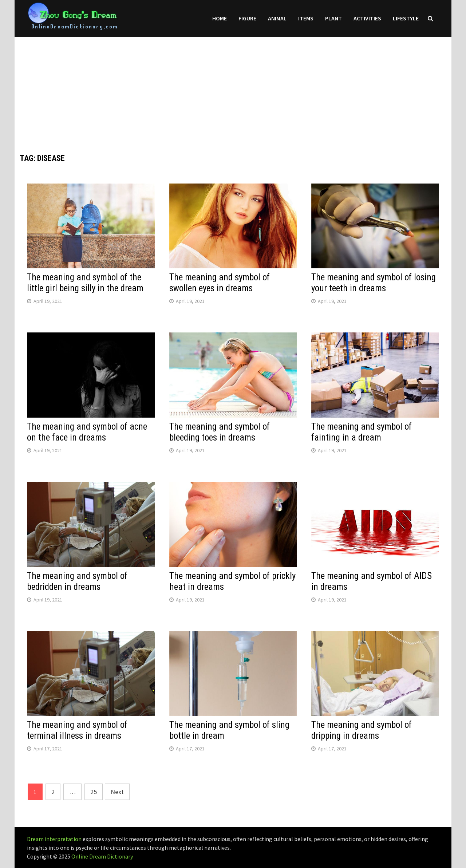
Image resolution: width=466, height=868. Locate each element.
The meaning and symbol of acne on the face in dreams (87, 432)
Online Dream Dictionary (102, 856)
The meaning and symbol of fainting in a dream (362, 432)
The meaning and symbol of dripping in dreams (362, 730)
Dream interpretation (54, 839)
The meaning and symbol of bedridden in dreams (77, 581)
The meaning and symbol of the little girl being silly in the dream (85, 283)
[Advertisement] (233, 88)
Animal (277, 18)
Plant (333, 18)
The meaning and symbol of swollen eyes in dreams (220, 283)
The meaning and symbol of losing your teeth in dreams (374, 283)
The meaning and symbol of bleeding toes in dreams (220, 432)
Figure (247, 18)
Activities (367, 18)
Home (220, 18)
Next (117, 792)
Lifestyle (406, 18)
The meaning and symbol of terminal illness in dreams (77, 730)
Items (306, 18)
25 (94, 792)
